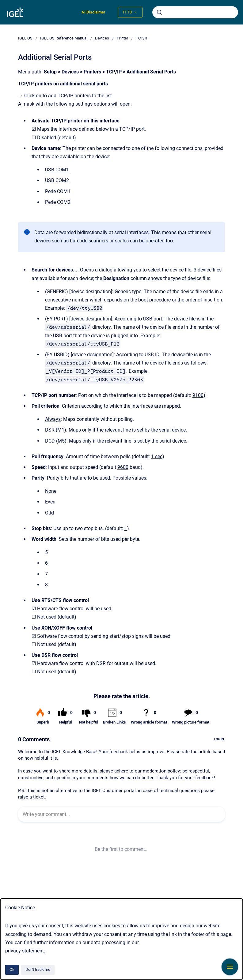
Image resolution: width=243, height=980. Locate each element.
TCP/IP (142, 38)
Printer (122, 38)
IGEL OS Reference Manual (64, 38)
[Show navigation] (230, 967)
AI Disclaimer (93, 12)
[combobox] (195, 12)
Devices (102, 38)
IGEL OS (25, 38)
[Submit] (159, 12)
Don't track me (38, 969)
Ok (12, 969)
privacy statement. (25, 951)
